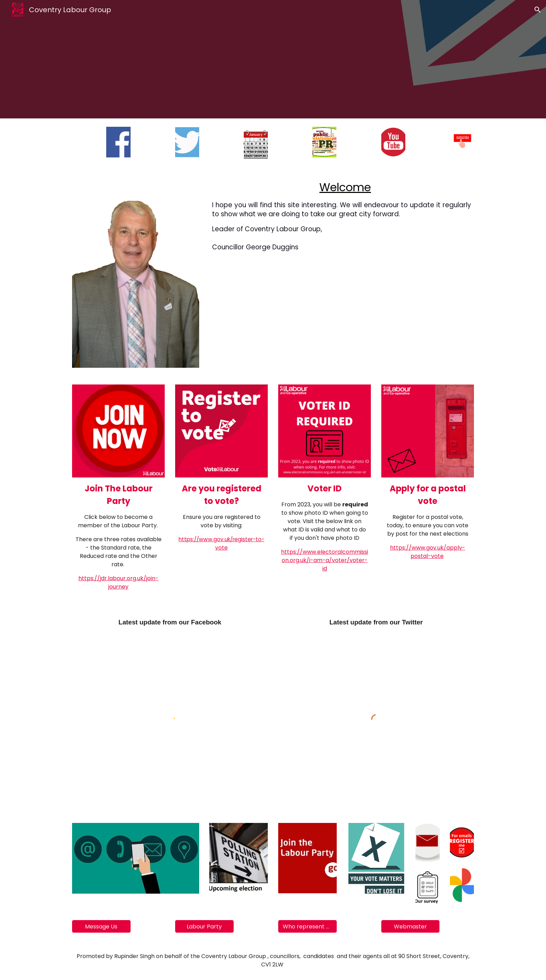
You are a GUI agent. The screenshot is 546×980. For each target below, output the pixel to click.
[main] (342, 216)
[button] (538, 10)
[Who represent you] (307, 927)
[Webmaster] (411, 927)
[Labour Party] (204, 927)
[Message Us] (101, 927)
